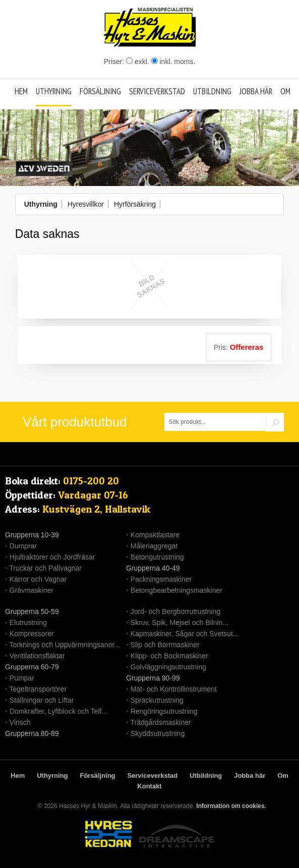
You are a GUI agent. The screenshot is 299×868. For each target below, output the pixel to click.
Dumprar (23, 546)
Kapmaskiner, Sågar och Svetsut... (185, 634)
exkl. (138, 61)
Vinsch (20, 722)
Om (285, 91)
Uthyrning (54, 91)
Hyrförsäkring (135, 204)
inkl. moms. (173, 61)
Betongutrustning (157, 557)
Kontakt (149, 786)
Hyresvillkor (86, 204)
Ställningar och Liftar (42, 700)
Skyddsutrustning (158, 733)
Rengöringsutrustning (164, 711)
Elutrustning (28, 623)
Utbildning (212, 91)
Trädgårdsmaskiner (161, 722)
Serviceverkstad (157, 91)
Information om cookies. (231, 806)
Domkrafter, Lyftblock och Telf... (59, 711)
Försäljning (100, 91)
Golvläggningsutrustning (168, 667)
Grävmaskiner (32, 590)
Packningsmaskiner (161, 579)
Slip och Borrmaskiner (165, 645)
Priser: (115, 61)
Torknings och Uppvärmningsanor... (65, 645)
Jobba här (256, 91)
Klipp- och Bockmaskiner (169, 656)
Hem (21, 91)
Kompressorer (32, 634)
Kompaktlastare (155, 535)
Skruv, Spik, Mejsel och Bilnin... (180, 623)
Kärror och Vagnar (38, 579)
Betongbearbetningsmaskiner (176, 590)
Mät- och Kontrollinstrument (174, 689)
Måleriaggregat (154, 546)
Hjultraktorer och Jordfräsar (52, 557)
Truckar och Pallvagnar (46, 568)
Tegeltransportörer (38, 689)
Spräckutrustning (157, 700)
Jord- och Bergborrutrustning (175, 611)
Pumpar (22, 678)
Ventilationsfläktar (37, 656)
